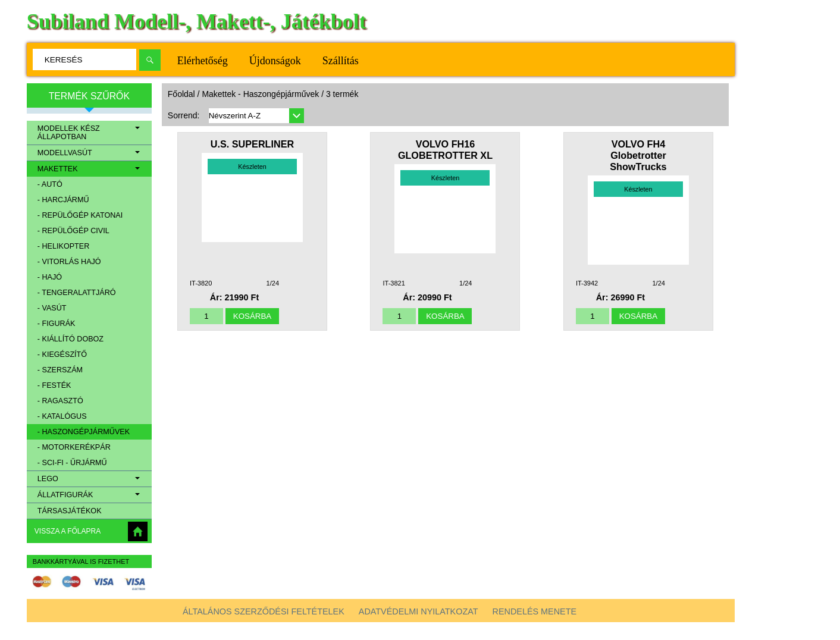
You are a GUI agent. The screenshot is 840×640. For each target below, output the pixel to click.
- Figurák (57, 324)
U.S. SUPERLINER (252, 144)
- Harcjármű (63, 200)
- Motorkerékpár (74, 447)
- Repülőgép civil (73, 231)
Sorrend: (184, 115)
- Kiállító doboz (70, 339)
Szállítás (341, 61)
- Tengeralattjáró (77, 293)
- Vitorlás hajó (69, 262)
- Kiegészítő (62, 354)
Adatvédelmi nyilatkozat (419, 611)
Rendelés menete (535, 611)
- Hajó (50, 277)
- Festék (54, 385)
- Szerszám (60, 370)
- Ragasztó (60, 401)
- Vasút (52, 308)
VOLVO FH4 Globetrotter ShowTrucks (638, 155)
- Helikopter (63, 246)
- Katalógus (62, 416)
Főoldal (181, 94)
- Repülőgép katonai (80, 215)
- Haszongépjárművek (84, 432)
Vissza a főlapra (68, 531)
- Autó (50, 184)
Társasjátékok (70, 511)
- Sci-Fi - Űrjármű (72, 463)
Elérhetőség (203, 61)
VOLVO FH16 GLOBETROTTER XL (445, 150)
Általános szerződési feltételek (264, 611)
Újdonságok (275, 61)
